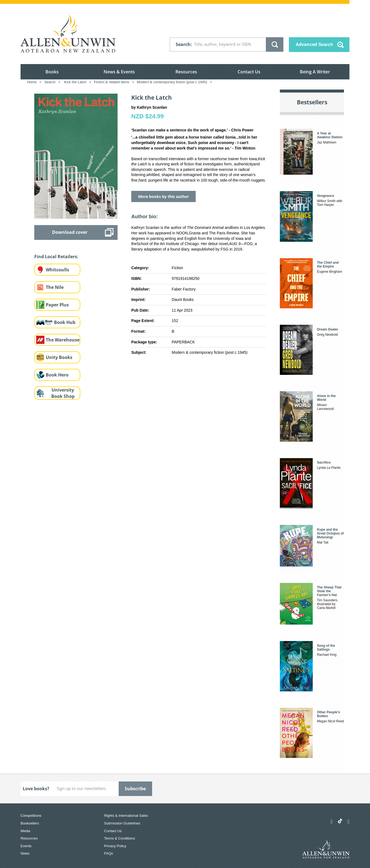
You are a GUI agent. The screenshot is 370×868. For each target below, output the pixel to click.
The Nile (55, 287)
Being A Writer (315, 72)
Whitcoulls (57, 270)
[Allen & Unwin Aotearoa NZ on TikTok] (340, 821)
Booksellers (30, 823)
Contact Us (249, 72)
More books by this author (163, 196)
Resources (186, 72)
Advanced (314, 44)
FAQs (109, 853)
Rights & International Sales (126, 816)
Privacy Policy (115, 846)
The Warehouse (63, 340)
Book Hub (65, 322)
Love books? (36, 789)
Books (52, 72)
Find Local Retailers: (56, 257)
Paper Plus (57, 305)
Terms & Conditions (120, 838)
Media (25, 831)
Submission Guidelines (122, 823)
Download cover (70, 232)
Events (26, 846)
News (25, 853)
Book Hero (57, 375)
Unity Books (59, 357)
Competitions (31, 816)
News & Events (119, 72)
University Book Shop (63, 393)
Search (183, 44)
